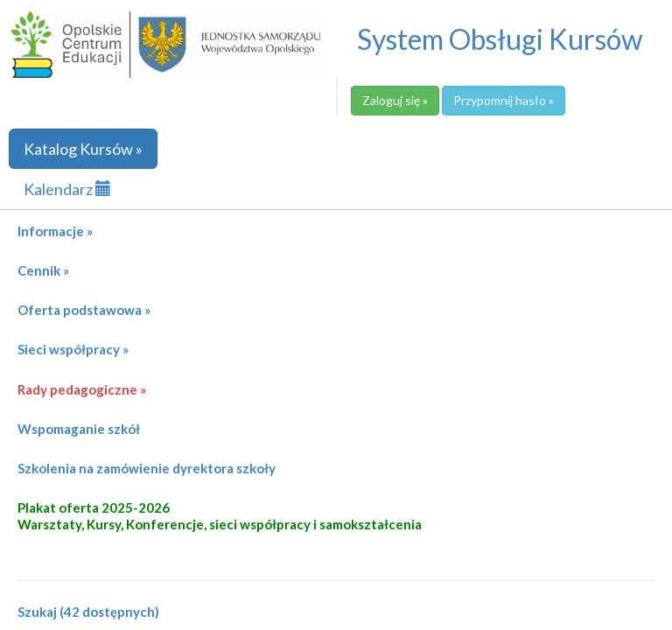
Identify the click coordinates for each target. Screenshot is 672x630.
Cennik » (43, 270)
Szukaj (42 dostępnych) (88, 612)
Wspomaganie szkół (79, 429)
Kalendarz (67, 189)
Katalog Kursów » (83, 149)
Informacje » (55, 231)
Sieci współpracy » (73, 349)
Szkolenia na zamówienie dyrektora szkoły (147, 468)
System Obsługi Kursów (500, 39)
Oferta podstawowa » (84, 310)
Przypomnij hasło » (504, 100)
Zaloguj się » (395, 100)
